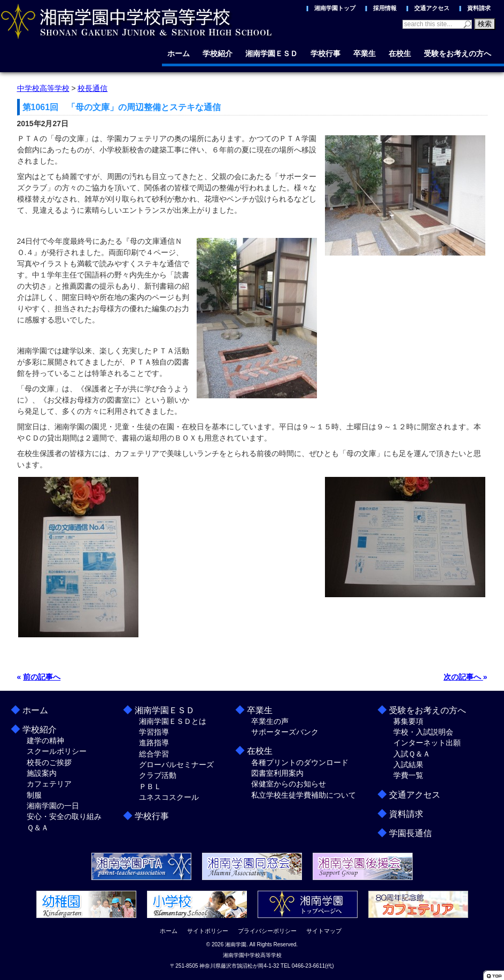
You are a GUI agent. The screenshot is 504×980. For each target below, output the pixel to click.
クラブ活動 (158, 775)
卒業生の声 (270, 721)
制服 (34, 795)
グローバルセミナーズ (176, 765)
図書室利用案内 (277, 773)
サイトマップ (324, 931)
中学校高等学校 (43, 88)
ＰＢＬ (150, 786)
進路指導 (154, 743)
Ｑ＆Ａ (38, 828)
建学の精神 (45, 740)
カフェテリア (49, 784)
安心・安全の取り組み (64, 816)
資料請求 (479, 8)
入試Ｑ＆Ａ (412, 754)
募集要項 (408, 721)
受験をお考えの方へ (458, 53)
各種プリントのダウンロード (300, 762)
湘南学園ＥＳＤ (272, 53)
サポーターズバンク (285, 732)
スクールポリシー (57, 751)
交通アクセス (432, 8)
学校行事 (325, 53)
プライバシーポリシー (267, 931)
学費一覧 (408, 775)
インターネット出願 (427, 743)
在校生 (400, 53)
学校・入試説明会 (423, 732)
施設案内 (42, 773)
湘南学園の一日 (53, 806)
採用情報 (385, 8)
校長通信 (92, 88)
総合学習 (154, 754)
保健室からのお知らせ (289, 784)
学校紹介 (218, 53)
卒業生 (365, 53)
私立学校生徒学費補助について (304, 795)
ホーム (179, 53)
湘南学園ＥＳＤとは (173, 721)
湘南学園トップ (335, 8)
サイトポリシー (208, 931)
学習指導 (154, 732)
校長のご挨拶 (49, 762)
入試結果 (408, 765)
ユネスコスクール (169, 797)
